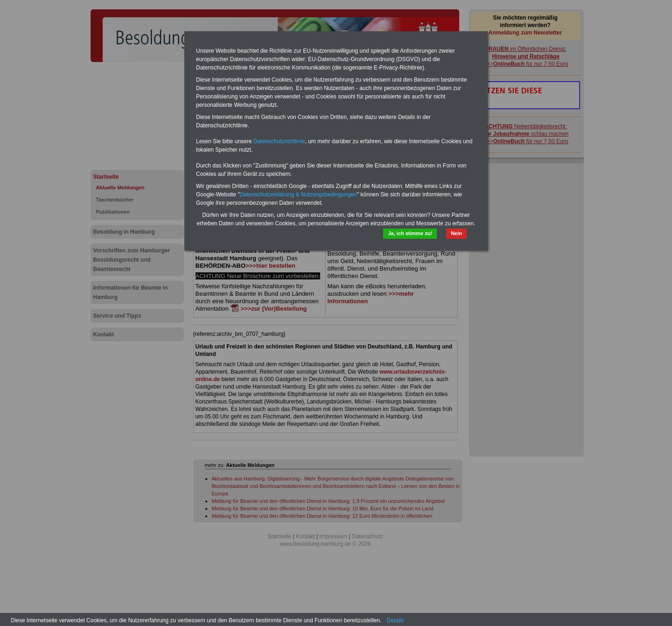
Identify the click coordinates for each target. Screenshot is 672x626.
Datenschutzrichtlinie (279, 141)
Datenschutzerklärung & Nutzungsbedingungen (298, 195)
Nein (456, 233)
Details (395, 620)
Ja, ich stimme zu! (410, 233)
